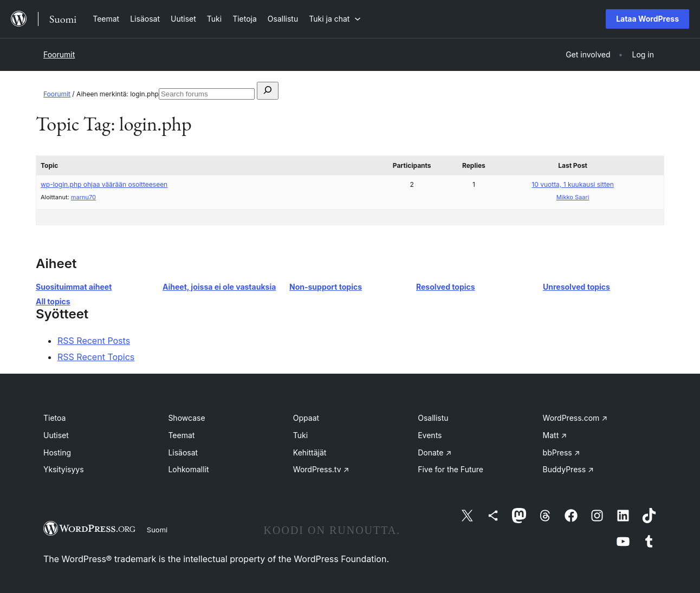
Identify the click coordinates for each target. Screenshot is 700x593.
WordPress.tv (321, 469)
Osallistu (433, 418)
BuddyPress (568, 469)
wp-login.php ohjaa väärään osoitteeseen (104, 184)
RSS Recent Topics (96, 357)
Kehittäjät (310, 452)
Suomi (157, 530)
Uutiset (56, 435)
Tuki (300, 435)
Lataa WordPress (647, 19)
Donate (435, 452)
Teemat (181, 435)
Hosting (57, 452)
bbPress (562, 452)
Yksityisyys (64, 469)
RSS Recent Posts (94, 341)
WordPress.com (575, 418)
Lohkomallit (188, 469)
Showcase (186, 418)
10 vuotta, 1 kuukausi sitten (572, 184)
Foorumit (59, 54)
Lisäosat (183, 452)
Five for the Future (451, 469)
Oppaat (306, 418)
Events (430, 435)
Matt (555, 435)
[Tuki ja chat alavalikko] (335, 19)
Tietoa (54, 418)
